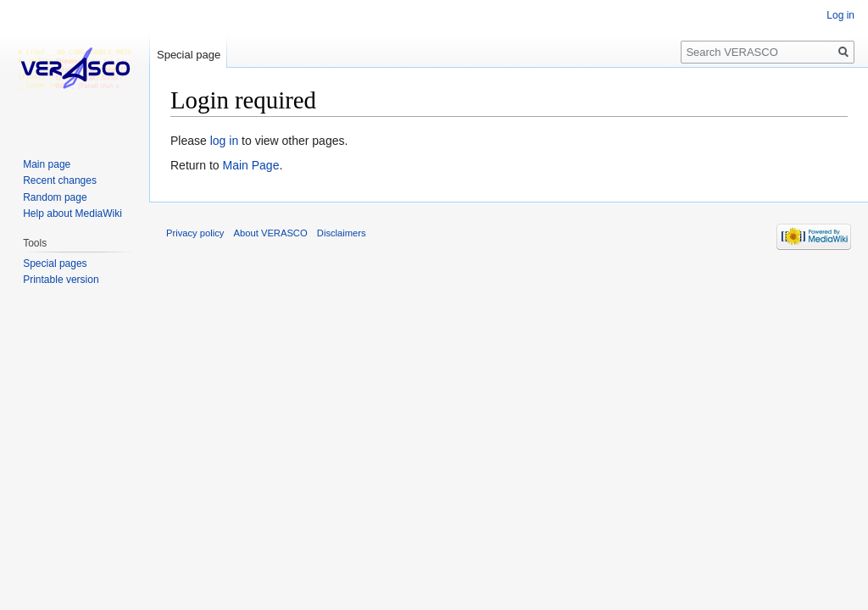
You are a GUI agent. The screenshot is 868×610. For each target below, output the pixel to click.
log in (224, 141)
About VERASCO (271, 233)
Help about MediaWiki (72, 213)
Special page (189, 55)
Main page (47, 164)
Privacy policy (195, 233)
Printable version (61, 280)
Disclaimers (342, 233)
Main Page (250, 165)
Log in (840, 15)
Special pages (55, 263)
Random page (55, 197)
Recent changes (60, 180)
